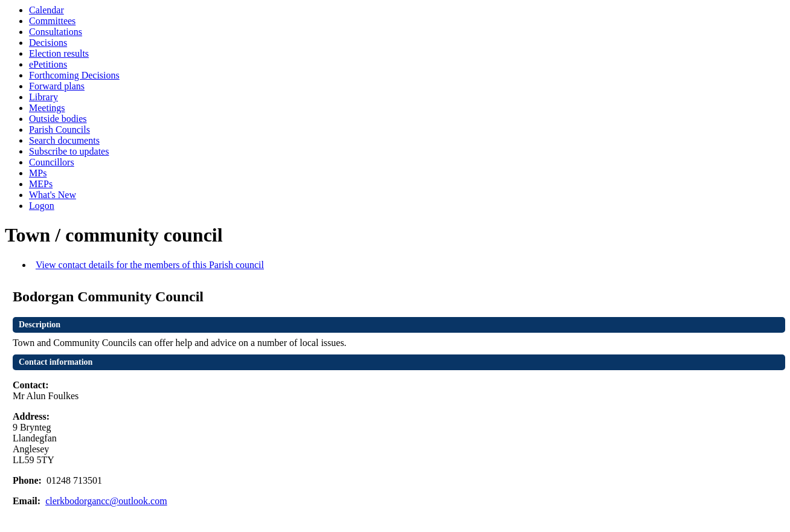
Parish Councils (59, 130)
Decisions (48, 43)
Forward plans (57, 86)
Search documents (64, 140)
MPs (38, 173)
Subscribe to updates (69, 151)
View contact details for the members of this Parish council (150, 265)
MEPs (41, 184)
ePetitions (48, 64)
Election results (59, 53)
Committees (52, 21)
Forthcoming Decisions (74, 75)
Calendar (47, 10)
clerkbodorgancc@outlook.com (106, 501)
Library (43, 97)
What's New (53, 195)
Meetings (47, 108)
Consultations (56, 32)
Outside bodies (58, 119)
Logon (42, 206)
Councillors (52, 162)
